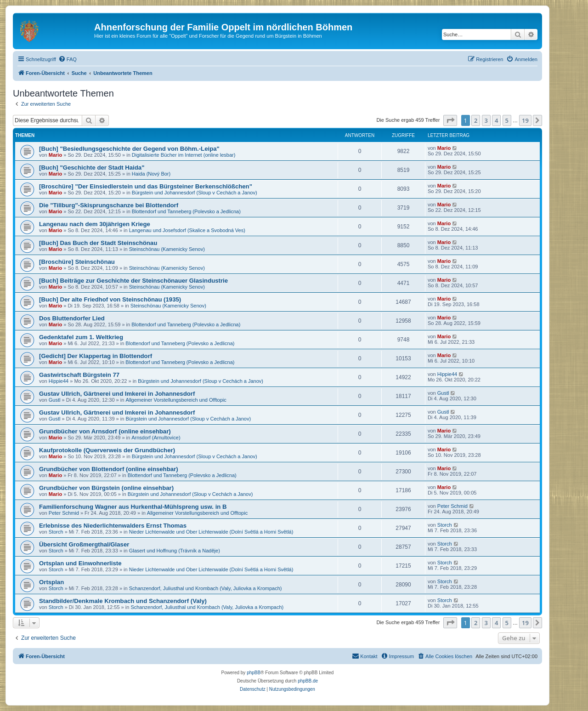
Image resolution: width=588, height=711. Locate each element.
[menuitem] (68, 59)
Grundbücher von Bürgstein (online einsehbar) (106, 488)
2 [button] (476, 120)
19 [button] (525, 120)
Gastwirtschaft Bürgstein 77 (79, 375)
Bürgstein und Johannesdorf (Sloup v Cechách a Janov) (195, 193)
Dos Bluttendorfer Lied (72, 318)
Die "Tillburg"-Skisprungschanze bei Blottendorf (109, 205)
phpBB (254, 673)
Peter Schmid (64, 513)
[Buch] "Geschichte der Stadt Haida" (92, 168)
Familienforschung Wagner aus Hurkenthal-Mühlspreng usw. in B (133, 507)
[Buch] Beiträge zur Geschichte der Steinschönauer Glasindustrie (133, 281)
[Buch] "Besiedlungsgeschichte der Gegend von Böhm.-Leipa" (129, 149)
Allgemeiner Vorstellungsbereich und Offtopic (176, 400)
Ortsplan (51, 582)
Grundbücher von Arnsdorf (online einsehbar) (105, 431)
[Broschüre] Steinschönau (77, 262)
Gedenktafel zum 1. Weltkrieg (81, 337)
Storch (56, 532)
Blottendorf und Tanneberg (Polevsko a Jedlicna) (186, 211)
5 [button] (507, 120)
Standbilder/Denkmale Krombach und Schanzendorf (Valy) (123, 601)
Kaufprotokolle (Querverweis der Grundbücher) (107, 450)
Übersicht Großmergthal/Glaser (84, 544)
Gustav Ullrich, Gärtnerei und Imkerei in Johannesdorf (117, 394)
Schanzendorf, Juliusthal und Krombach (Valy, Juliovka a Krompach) (206, 588)
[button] (450, 120)
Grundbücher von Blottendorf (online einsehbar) (109, 469)
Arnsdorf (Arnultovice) (156, 438)
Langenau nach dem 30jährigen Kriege (95, 224)
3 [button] (486, 120)
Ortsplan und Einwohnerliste (80, 563)
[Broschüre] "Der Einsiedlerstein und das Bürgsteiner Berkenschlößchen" (146, 186)
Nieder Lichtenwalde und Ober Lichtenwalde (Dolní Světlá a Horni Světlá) (211, 532)
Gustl (55, 400)
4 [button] (496, 120)
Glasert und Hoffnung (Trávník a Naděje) (175, 551)
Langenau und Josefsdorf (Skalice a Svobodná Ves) (187, 230)
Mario (55, 155)
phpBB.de (308, 681)
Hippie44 (59, 381)
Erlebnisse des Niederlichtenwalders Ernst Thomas (113, 526)
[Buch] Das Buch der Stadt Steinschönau (98, 243)
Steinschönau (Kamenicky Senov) (167, 249)
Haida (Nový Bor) (151, 174)
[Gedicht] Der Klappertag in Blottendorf (96, 356)
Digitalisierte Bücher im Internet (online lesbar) (184, 155)
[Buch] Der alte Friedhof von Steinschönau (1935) (110, 299)
